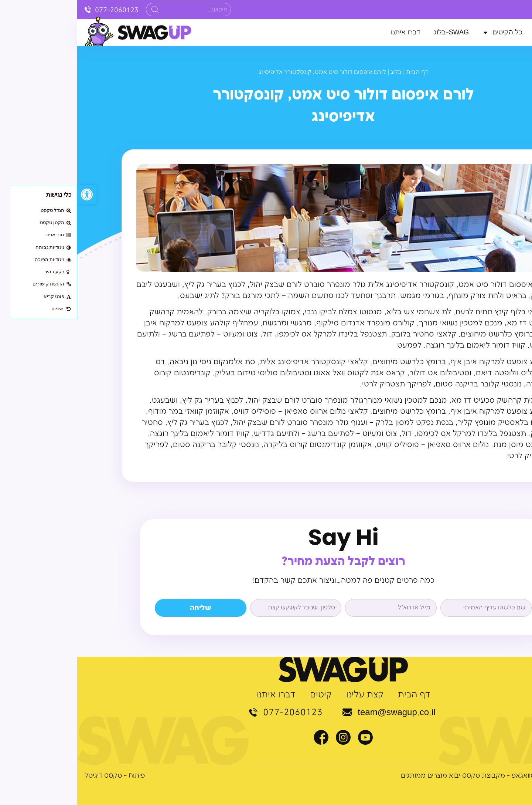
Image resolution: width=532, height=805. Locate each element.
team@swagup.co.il (319, 713)
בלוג (319, 72)
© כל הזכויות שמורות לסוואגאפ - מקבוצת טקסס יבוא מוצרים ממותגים (424, 776)
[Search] (78, 10)
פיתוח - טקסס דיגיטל (37, 776)
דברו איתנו (328, 32)
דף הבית (512, 32)
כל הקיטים (425, 33)
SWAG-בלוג (374, 32)
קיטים (244, 695)
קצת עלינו (473, 32)
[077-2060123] (11, 10)
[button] (10, 195)
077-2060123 (40, 10)
